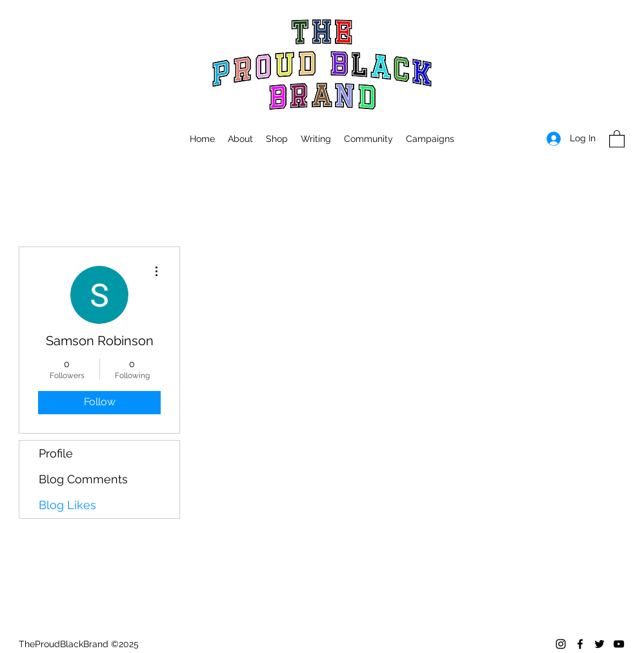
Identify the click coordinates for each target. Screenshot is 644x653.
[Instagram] (561, 644)
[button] (430, 139)
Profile (56, 453)
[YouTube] (619, 644)
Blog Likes (67, 505)
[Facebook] (580, 644)
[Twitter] (599, 644)
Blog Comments (83, 479)
